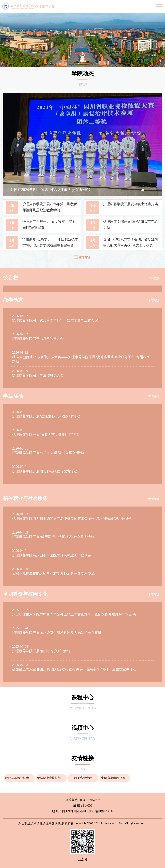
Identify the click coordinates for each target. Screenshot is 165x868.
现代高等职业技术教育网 (20, 778)
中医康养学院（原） (115, 778)
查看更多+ (155, 278)
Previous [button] (11, 40)
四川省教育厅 (83, 778)
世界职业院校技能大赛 (52, 778)
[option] (82, 40)
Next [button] (154, 40)
